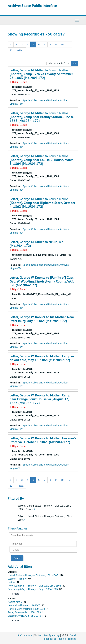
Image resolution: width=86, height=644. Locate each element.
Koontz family (15, 602)
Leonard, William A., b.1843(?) (24, 605)
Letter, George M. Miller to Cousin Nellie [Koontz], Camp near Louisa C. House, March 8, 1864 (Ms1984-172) (42, 160)
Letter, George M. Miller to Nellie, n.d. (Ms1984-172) (37, 244)
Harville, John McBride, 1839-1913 (27, 609)
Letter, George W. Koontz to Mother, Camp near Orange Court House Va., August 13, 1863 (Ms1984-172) (40, 399)
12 (11, 50)
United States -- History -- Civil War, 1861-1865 (33, 575)
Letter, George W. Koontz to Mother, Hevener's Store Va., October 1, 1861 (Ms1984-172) (43, 440)
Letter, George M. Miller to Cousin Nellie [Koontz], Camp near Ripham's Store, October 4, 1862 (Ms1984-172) (42, 203)
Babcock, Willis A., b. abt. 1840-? (26, 616)
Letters (12, 582)
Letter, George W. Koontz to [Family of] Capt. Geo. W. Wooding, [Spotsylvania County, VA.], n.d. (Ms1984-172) (42, 281)
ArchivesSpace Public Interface (32, 6)
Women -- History (17, 579)
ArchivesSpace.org (49, 635)
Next (21, 50)
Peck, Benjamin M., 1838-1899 (25, 612)
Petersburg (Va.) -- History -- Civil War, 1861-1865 (35, 586)
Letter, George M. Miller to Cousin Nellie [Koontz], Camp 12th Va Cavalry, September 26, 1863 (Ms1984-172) (41, 74)
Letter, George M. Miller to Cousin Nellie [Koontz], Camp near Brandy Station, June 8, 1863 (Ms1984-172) (42, 117)
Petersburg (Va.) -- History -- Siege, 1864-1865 (33, 589)
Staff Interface (25, 635)
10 (62, 44)
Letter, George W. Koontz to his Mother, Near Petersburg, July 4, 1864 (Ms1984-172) (42, 319)
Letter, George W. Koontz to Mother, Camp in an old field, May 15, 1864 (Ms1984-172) (42, 358)
